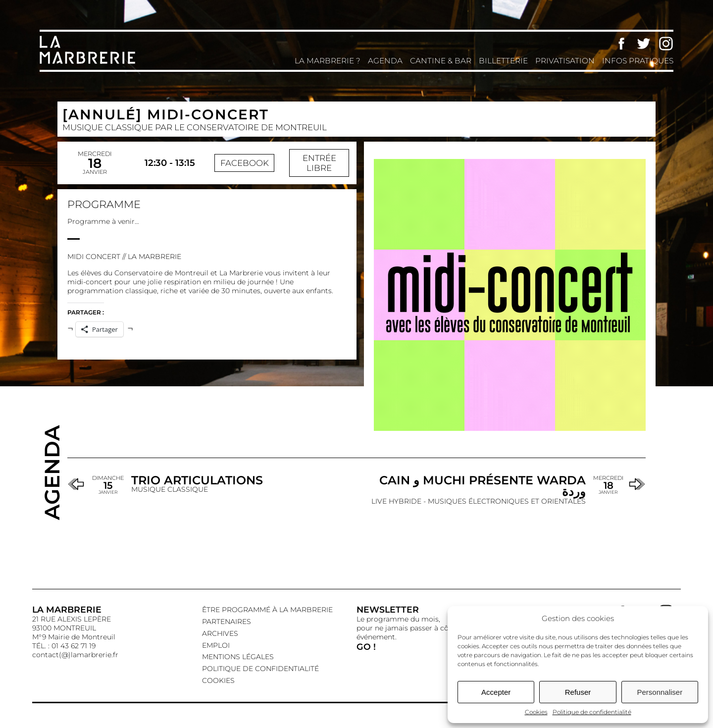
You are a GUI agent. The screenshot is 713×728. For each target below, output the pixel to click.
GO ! (366, 647)
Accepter (496, 692)
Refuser (578, 692)
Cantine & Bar (441, 61)
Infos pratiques (638, 61)
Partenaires (227, 622)
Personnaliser (660, 692)
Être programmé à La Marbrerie (267, 610)
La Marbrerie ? (328, 61)
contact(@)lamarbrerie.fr (75, 655)
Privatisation (565, 61)
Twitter (644, 44)
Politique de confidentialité (592, 712)
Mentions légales (238, 657)
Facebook (621, 44)
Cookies (536, 712)
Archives (220, 633)
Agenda (385, 61)
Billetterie (503, 61)
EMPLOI (216, 645)
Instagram (666, 44)
